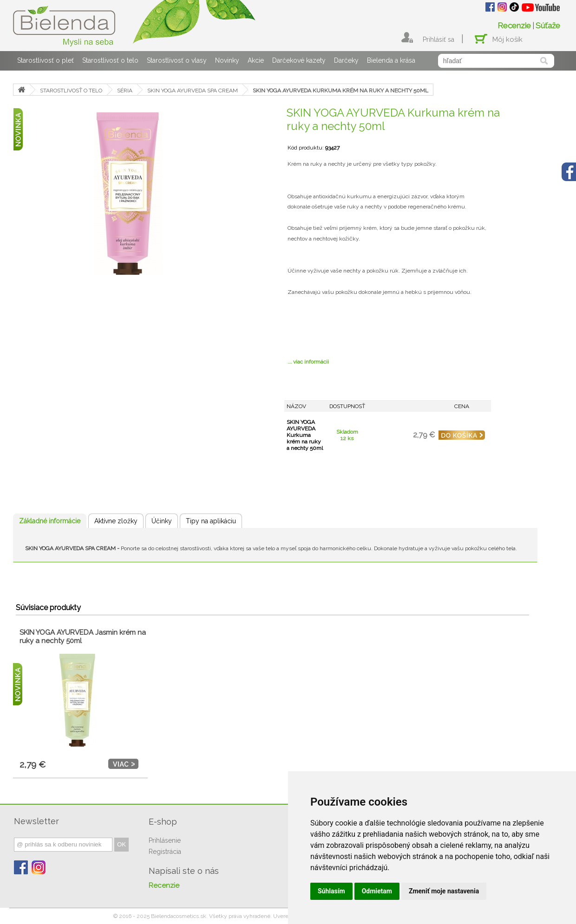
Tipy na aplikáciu (211, 521)
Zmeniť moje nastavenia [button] (444, 891)
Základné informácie (50, 521)
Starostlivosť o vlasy (177, 60)
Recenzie (514, 26)
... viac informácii (308, 362)
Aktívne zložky (116, 521)
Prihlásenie (165, 840)
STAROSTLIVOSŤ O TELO (71, 91)
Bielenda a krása (391, 60)
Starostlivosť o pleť (46, 60)
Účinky (162, 521)
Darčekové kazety (299, 60)
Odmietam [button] (377, 891)
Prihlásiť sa (439, 39)
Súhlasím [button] (331, 891)
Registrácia (165, 852)
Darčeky (346, 60)
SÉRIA (125, 91)
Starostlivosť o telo (110, 60)
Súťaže (548, 26)
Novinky (227, 60)
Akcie (256, 60)
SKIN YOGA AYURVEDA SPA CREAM (193, 91)
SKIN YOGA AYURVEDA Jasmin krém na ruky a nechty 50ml (83, 637)
